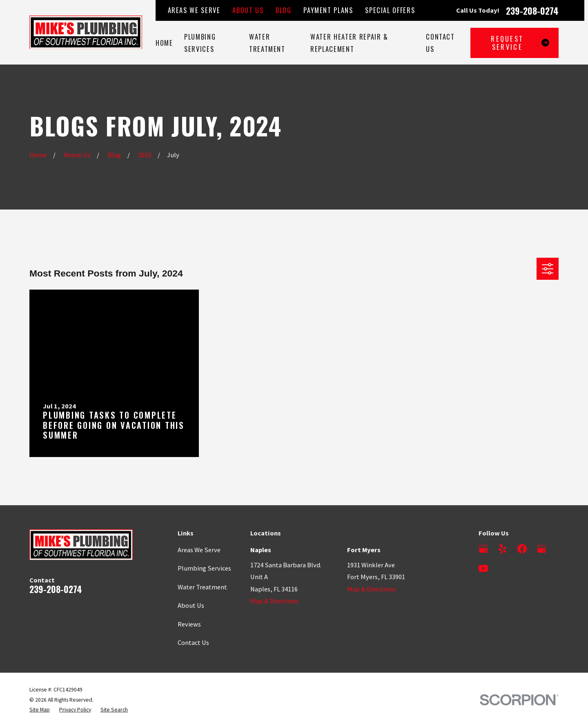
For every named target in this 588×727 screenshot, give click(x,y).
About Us (248, 10)
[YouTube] (483, 568)
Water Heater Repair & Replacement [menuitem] (349, 42)
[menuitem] (40, 710)
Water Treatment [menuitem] (267, 42)
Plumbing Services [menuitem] (200, 42)
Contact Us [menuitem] (440, 42)
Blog (284, 10)
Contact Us (193, 642)
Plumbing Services (204, 568)
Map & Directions (275, 601)
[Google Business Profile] (483, 549)
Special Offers (390, 10)
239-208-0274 (532, 11)
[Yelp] (502, 549)
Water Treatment (202, 587)
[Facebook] (522, 549)
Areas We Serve (194, 10)
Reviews (189, 624)
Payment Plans (328, 10)
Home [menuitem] (164, 43)
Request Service (520, 43)
